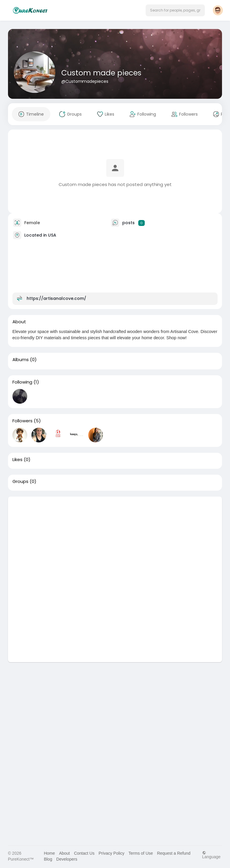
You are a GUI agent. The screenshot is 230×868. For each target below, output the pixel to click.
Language (211, 855)
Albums (21, 360)
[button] (175, 10)
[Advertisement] (115, 538)
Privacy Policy (111, 853)
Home (49, 853)
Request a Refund (174, 853)
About (64, 853)
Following (22, 382)
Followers (22, 421)
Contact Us (84, 853)
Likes (17, 460)
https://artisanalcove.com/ (56, 298)
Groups (20, 481)
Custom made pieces (101, 73)
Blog (48, 859)
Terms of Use (141, 853)
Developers (67, 859)
